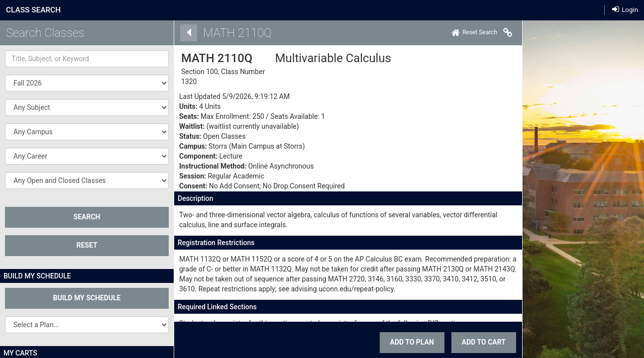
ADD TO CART (457, 342)
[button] (87, 107)
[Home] (448, 33)
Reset (87, 245)
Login (625, 10)
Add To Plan (386, 342)
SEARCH (87, 217)
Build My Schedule (87, 298)
